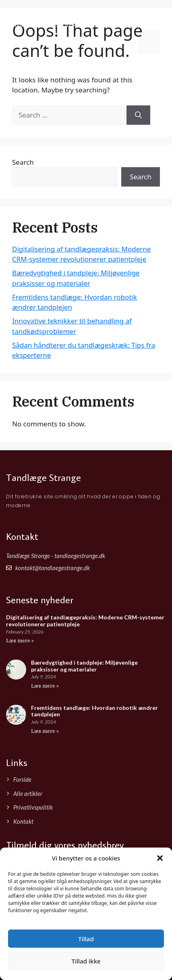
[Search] (138, 115)
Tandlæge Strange (57, 14)
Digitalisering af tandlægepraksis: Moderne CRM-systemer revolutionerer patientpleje (85, 621)
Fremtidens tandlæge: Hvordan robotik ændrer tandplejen (94, 711)
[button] (160, 858)
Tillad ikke (86, 961)
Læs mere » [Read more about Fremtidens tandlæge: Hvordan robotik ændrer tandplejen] (45, 731)
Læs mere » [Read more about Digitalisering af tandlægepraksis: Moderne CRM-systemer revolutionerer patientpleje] (20, 641)
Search (23, 162)
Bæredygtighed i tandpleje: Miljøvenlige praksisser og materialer (84, 666)
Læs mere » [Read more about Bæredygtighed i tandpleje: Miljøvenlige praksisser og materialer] (45, 686)
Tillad (86, 939)
